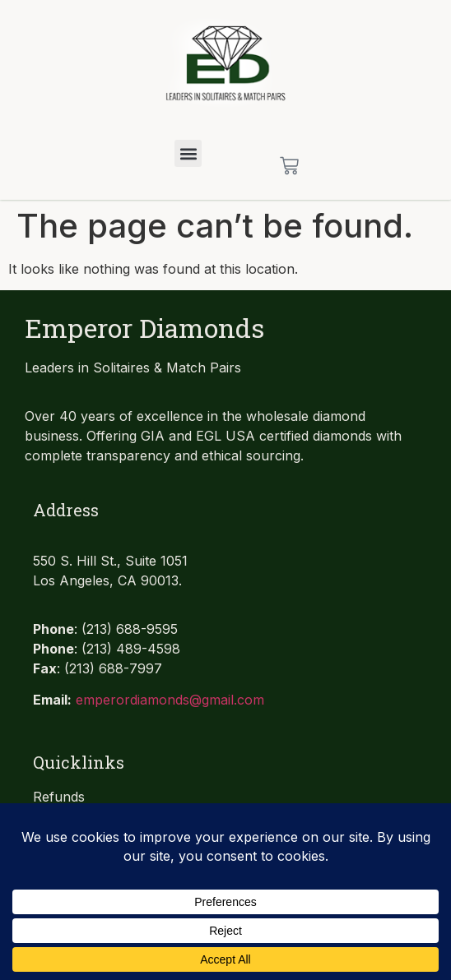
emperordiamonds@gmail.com (170, 700)
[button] (188, 153)
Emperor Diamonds (144, 328)
